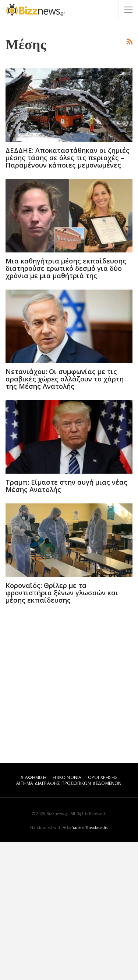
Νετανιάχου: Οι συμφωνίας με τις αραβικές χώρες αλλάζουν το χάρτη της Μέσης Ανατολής (65, 517)
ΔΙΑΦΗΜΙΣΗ (33, 915)
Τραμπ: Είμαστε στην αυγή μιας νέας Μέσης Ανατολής (66, 624)
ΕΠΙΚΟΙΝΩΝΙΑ (67, 915)
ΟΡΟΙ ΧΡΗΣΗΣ (103, 915)
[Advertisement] (69, 96)
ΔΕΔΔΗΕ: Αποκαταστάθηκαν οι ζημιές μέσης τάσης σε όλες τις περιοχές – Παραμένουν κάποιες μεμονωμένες (68, 295)
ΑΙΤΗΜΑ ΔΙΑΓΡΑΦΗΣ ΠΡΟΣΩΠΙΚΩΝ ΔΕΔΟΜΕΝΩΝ (69, 921)
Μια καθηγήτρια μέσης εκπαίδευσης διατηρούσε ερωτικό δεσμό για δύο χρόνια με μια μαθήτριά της (66, 406)
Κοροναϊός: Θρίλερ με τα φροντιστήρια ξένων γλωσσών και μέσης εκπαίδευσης (62, 730)
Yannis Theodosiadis (90, 965)
